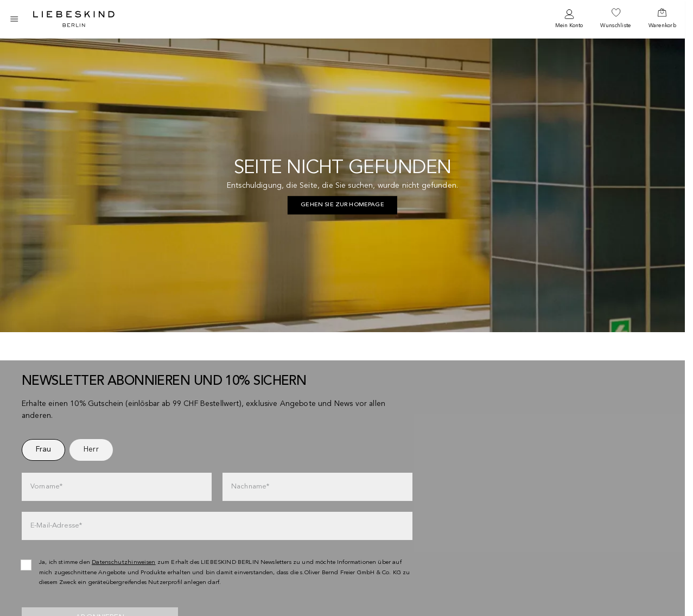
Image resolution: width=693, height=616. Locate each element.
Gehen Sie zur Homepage (342, 205)
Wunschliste (615, 26)
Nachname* (250, 487)
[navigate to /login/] (569, 19)
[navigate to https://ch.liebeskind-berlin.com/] (342, 205)
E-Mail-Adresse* (56, 526)
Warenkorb (662, 26)
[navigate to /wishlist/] (615, 19)
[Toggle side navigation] (14, 19)
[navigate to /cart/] (662, 19)
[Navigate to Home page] (74, 19)
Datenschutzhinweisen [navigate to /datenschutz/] (124, 563)
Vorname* (46, 487)
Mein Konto (569, 26)
